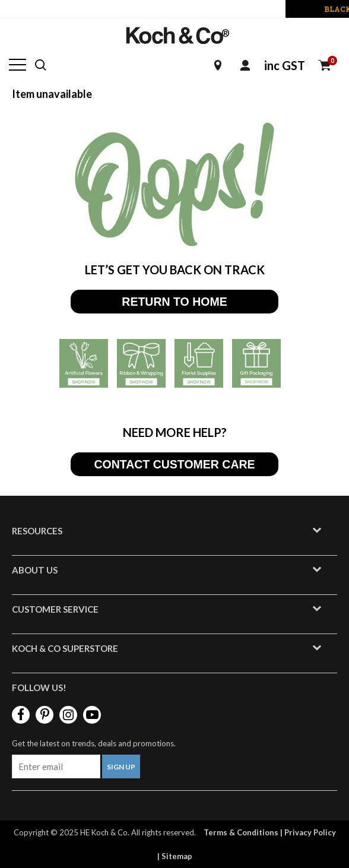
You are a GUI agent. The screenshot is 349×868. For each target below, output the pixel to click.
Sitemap (177, 856)
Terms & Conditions (241, 832)
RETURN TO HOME (174, 302)
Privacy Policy (310, 832)
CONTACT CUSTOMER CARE (174, 464)
